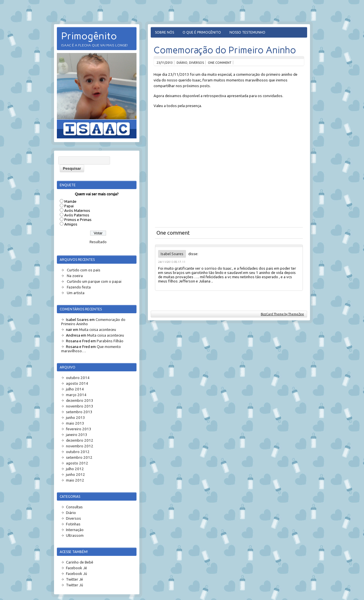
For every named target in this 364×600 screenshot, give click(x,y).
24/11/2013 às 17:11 (172, 262)
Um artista (76, 293)
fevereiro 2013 (79, 429)
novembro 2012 (80, 446)
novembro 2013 (80, 406)
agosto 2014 (77, 383)
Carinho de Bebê (80, 562)
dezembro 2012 (80, 440)
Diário (182, 63)
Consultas (74, 507)
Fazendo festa (79, 287)
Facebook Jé (76, 568)
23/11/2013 (165, 63)
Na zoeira (75, 276)
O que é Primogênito (202, 32)
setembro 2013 (79, 412)
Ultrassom (75, 536)
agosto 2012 (77, 463)
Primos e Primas (78, 220)
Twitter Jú (75, 585)
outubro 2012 (78, 452)
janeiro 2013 (77, 435)
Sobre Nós (165, 32)
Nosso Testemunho (247, 32)
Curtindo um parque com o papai (94, 281)
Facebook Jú (76, 574)
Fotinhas (73, 524)
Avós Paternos (77, 215)
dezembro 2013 (80, 401)
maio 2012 (75, 480)
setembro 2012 (79, 457)
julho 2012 (75, 469)
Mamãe (70, 201)
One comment (220, 63)
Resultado (98, 242)
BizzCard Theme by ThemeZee (282, 314)
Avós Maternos (77, 211)
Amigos (71, 224)
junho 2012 (76, 475)
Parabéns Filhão (110, 341)
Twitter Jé (75, 579)
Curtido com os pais (84, 270)
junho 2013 (76, 418)
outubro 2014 (78, 378)
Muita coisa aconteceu (98, 330)
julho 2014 (75, 389)
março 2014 (76, 395)
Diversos (197, 63)
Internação (75, 530)
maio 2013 (75, 423)
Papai (69, 206)
